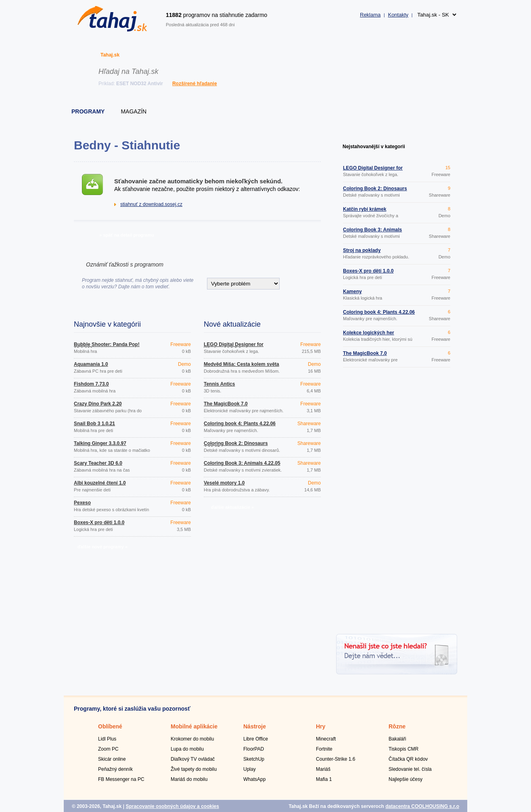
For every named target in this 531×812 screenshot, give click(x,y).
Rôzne (397, 726)
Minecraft (326, 739)
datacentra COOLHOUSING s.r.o (422, 806)
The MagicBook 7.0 (226, 404)
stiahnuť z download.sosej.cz (151, 204)
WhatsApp (254, 779)
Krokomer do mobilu (192, 739)
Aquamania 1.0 (91, 364)
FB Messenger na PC (121, 779)
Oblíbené (110, 726)
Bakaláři (397, 739)
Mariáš (323, 769)
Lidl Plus (107, 739)
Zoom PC (108, 749)
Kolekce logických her (369, 333)
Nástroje (255, 726)
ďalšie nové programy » (102, 547)
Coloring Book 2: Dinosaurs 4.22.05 (236, 446)
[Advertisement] (397, 502)
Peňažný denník (115, 769)
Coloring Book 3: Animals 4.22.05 (242, 463)
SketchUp (254, 759)
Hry (321, 726)
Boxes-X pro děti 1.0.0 (99, 522)
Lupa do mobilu (187, 749)
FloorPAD (254, 749)
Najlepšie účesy (406, 779)
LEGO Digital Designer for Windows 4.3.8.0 (234, 347)
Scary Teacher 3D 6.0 (98, 463)
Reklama (370, 15)
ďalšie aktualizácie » (232, 507)
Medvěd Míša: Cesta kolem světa (241, 364)
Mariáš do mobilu (189, 779)
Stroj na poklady (362, 250)
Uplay (250, 769)
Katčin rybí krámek (365, 209)
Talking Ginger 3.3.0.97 (100, 443)
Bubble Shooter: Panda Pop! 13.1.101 (107, 347)
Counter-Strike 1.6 (336, 759)
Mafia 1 (324, 779)
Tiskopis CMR (403, 749)
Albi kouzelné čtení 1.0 (100, 483)
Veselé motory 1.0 (224, 483)
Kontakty (398, 15)
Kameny (352, 292)
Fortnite (324, 749)
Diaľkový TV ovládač (193, 759)
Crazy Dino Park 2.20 (98, 404)
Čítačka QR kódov (408, 759)
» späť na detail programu (126, 235)
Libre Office (256, 739)
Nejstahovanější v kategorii (374, 147)
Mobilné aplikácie (194, 726)
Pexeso (82, 503)
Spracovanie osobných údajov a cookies (172, 806)
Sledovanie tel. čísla (410, 769)
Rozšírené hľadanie (195, 84)
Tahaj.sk (110, 55)
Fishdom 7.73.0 (91, 384)
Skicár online (112, 759)
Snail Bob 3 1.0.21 (94, 424)
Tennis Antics (219, 384)
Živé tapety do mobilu (194, 769)
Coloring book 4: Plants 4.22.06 (240, 424)
